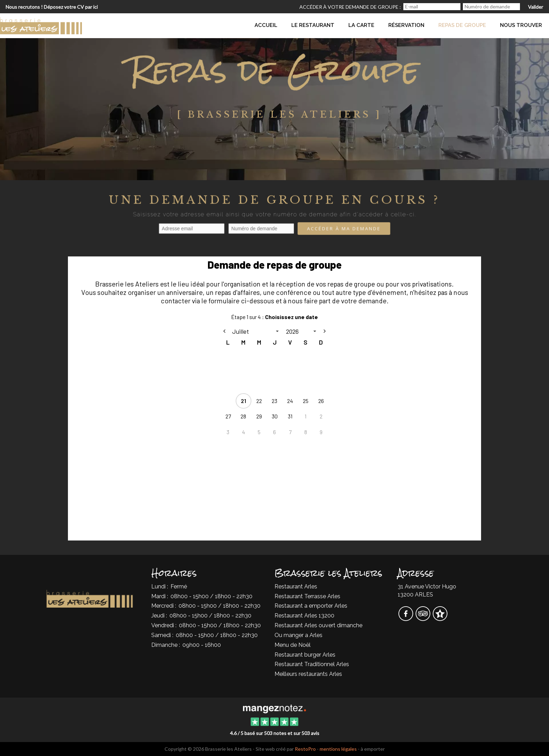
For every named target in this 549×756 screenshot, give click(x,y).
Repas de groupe (462, 25)
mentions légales (338, 749)
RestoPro (305, 749)
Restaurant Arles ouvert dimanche (318, 625)
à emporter (373, 749)
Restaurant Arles (296, 587)
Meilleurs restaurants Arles (308, 674)
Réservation (406, 25)
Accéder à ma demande (344, 229)
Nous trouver (521, 25)
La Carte (361, 25)
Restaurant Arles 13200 (304, 616)
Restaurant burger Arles (305, 655)
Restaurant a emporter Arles (311, 606)
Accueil (266, 25)
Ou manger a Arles (298, 635)
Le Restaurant (313, 25)
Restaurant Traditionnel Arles (312, 664)
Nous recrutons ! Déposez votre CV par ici (52, 7)
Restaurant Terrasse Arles (307, 596)
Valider (536, 7)
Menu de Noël (293, 645)
